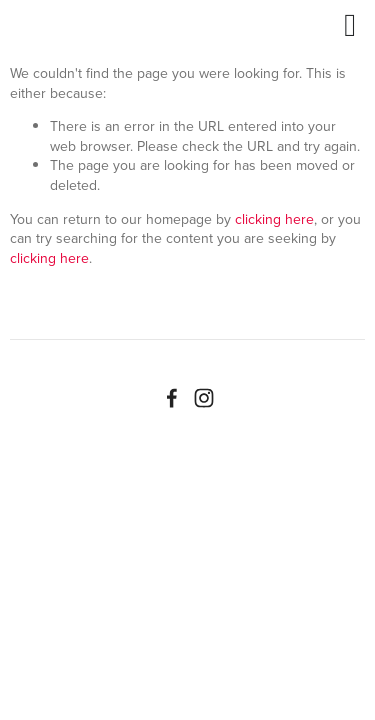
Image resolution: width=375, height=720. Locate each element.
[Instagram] (204, 398)
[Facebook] (172, 398)
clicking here (274, 219)
